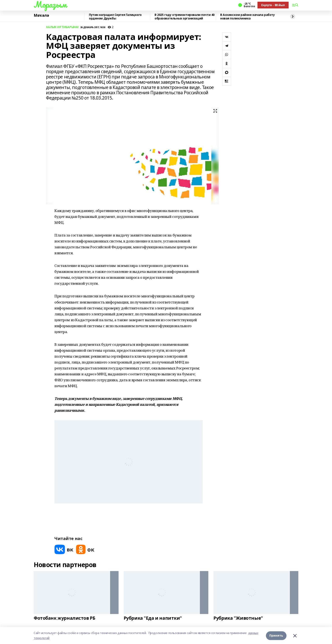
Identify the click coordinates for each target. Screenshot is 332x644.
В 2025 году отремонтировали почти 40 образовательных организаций (185, 17)
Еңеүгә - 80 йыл (273, 5)
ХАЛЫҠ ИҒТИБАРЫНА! (62, 27)
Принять (276, 635)
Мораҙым (50, 4)
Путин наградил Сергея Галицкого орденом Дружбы (115, 17)
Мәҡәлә (41, 15)
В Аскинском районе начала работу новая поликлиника (248, 17)
